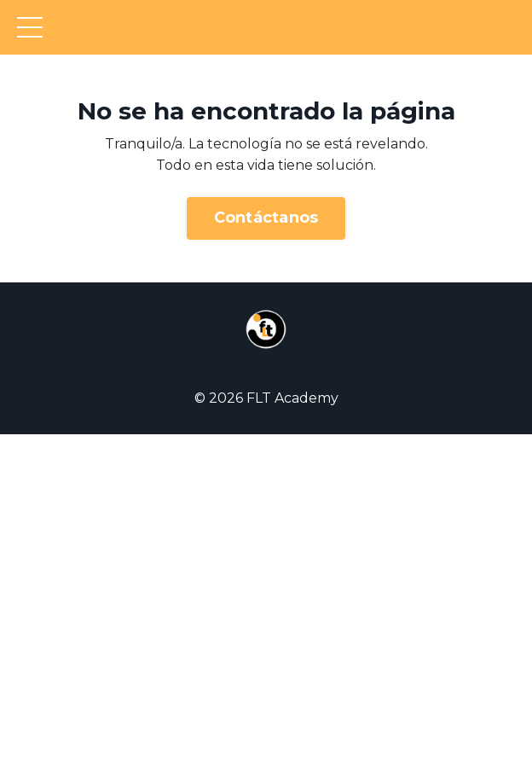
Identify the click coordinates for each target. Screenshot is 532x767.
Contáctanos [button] (266, 218)
